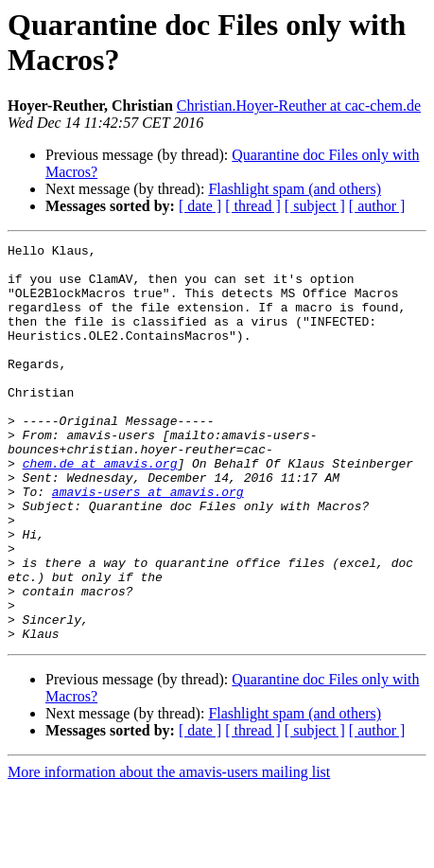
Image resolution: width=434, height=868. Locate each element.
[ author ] (377, 206)
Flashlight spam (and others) (295, 189)
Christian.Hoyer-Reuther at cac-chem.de (299, 106)
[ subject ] (315, 206)
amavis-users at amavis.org (148, 542)
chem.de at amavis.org (100, 508)
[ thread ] (253, 206)
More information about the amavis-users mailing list (169, 851)
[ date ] (200, 206)
